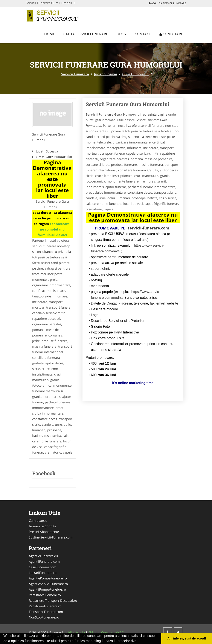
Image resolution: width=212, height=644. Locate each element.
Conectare (171, 34)
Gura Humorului (135, 74)
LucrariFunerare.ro (43, 573)
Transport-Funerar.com (46, 612)
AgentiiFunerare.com (44, 561)
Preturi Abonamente (44, 532)
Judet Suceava (106, 74)
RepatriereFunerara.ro (45, 606)
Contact (143, 34)
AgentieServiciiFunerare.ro (48, 584)
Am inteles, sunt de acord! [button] (187, 638)
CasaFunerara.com (43, 567)
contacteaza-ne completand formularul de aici (54, 229)
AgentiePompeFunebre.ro (48, 578)
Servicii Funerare (75, 74)
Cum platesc (38, 520)
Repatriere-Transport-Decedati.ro (53, 600)
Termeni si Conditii (42, 526)
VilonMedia (76, 632)
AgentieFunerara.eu (43, 556)
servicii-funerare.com (148, 228)
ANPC (119, 632)
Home (50, 34)
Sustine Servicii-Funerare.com (51, 537)
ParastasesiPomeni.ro (45, 595)
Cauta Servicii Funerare (86, 34)
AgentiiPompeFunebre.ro (47, 589)
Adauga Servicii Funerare (167, 3)
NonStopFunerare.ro (44, 617)
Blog (121, 34)
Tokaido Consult (101, 632)
